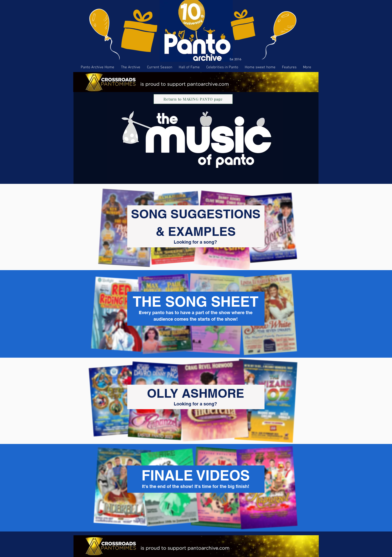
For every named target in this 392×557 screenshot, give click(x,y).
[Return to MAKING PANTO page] (193, 99)
